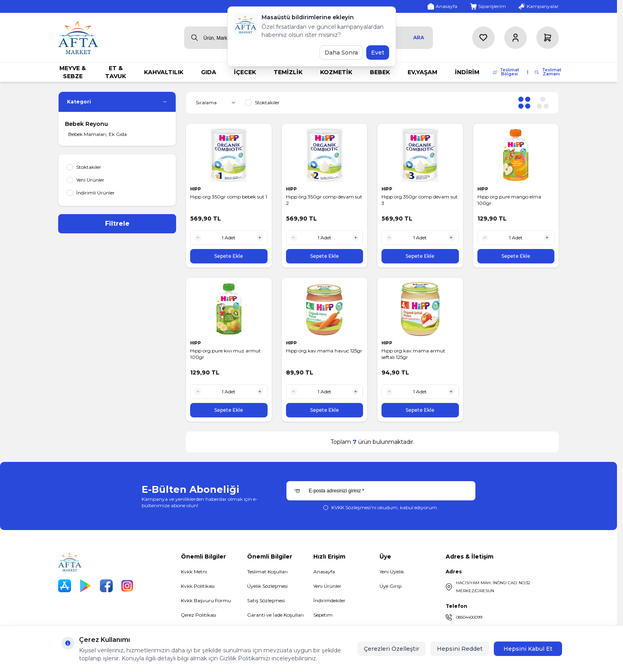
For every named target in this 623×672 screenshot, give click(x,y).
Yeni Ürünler (327, 586)
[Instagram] (127, 586)
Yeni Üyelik (392, 572)
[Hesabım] (515, 38)
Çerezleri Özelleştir (392, 649)
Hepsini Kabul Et (528, 649)
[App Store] (65, 586)
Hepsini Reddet (460, 649)
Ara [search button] (419, 37)
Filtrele (117, 224)
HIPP (196, 189)
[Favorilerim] (483, 38)
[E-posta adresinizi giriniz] (381, 491)
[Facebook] (106, 586)
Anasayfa (324, 572)
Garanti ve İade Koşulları (275, 615)
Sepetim (323, 615)
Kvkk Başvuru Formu (206, 600)
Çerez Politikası (199, 615)
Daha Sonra (341, 53)
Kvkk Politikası (198, 586)
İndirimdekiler (329, 600)
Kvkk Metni (194, 572)
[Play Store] (85, 586)
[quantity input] (229, 238)
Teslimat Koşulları (267, 572)
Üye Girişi (391, 586)
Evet (378, 53)
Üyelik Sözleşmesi (267, 586)
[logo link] (78, 37)
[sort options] (217, 103)
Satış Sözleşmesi (266, 600)
